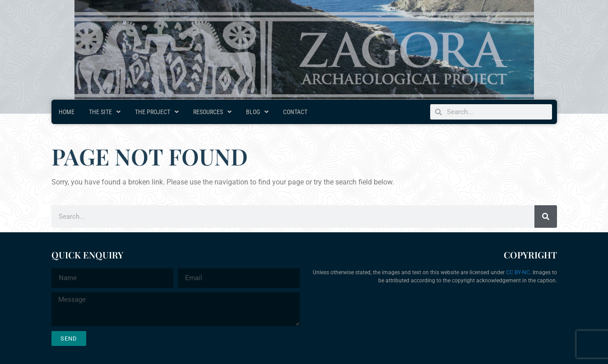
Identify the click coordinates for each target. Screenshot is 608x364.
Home (67, 112)
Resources (212, 112)
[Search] (546, 217)
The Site (105, 112)
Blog (257, 112)
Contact (295, 112)
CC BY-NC (518, 272)
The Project (157, 112)
